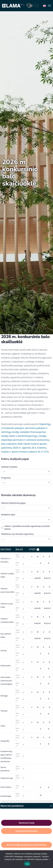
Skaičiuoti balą (26, 823)
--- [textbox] (4, 472)
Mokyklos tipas (8, 515)
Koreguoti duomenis (26, 831)
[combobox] (26, 472)
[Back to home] (13, 6)
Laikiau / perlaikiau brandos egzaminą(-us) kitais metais (27, 527)
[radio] (32, 557)
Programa (6, 478)
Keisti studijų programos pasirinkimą (26, 845)
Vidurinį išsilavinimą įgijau (13, 503)
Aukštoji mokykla (9, 467)
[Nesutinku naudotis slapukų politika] (49, 859)
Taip (27, 864)
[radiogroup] (41, 557)
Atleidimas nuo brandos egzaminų (17, 534)
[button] (49, 6)
